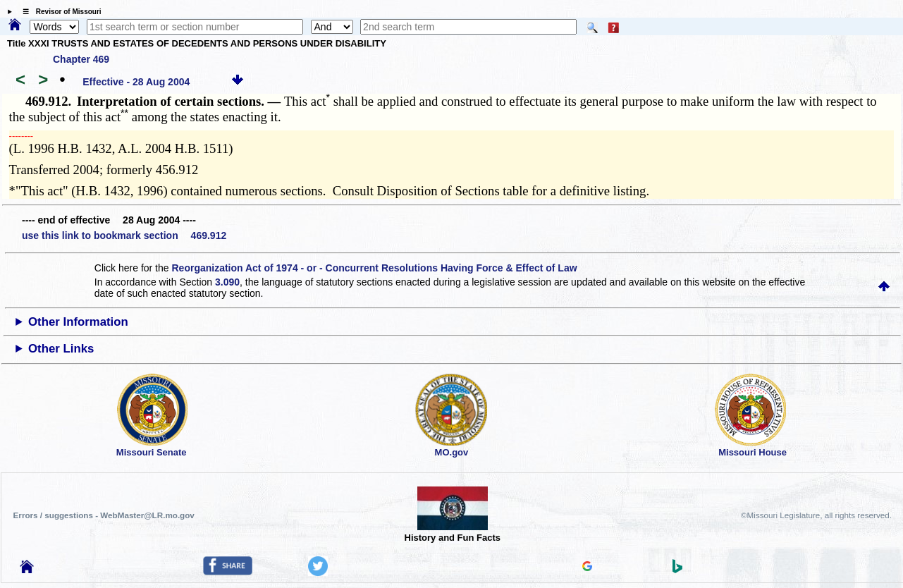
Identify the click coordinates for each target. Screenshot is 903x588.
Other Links (61, 349)
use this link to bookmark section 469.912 (124, 235)
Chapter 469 (81, 59)
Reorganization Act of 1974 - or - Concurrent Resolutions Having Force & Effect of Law (374, 268)
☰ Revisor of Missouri (59, 12)
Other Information (78, 322)
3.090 (227, 282)
